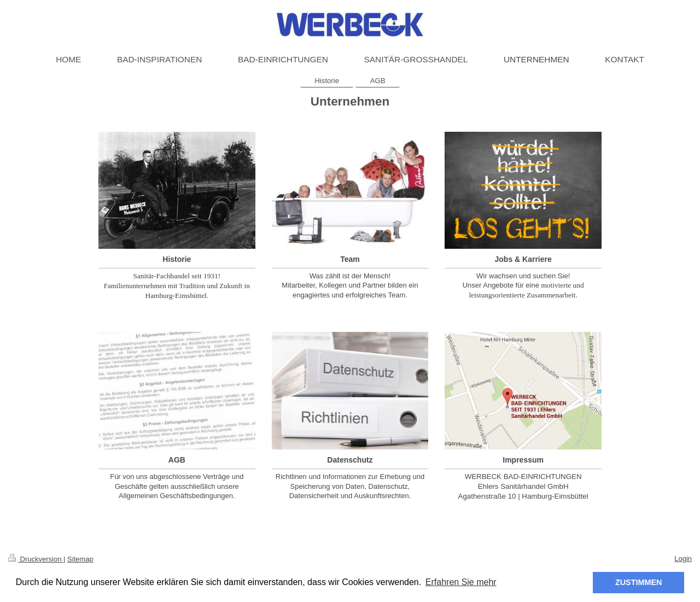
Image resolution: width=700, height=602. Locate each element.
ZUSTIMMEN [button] (639, 582)
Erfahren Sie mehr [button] (461, 582)
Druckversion (36, 559)
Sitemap (80, 559)
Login (683, 559)
